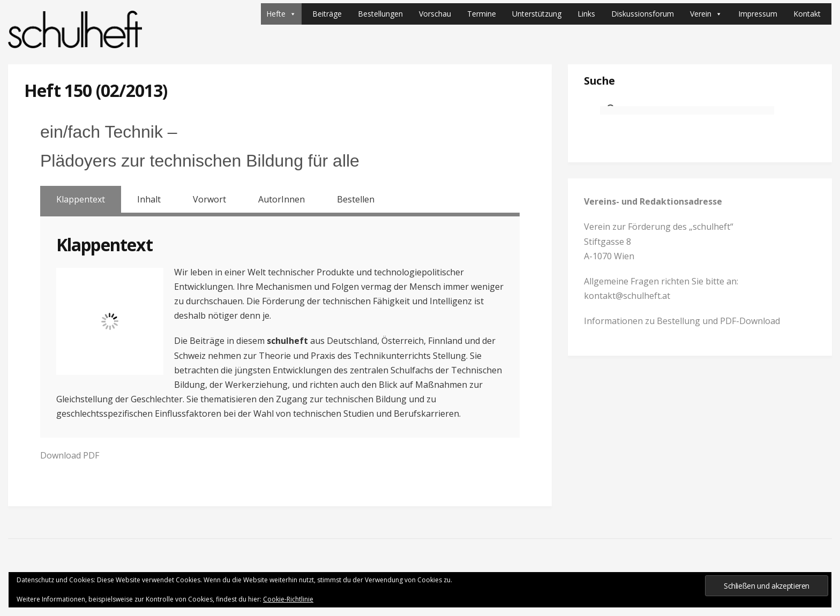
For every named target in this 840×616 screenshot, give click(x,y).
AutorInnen (282, 199)
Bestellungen (380, 14)
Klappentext (81, 199)
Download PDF (70, 455)
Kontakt (807, 14)
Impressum (758, 14)
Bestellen (356, 199)
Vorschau (435, 14)
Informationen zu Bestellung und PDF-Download (682, 321)
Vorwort (209, 199)
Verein (706, 14)
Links (586, 14)
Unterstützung (537, 14)
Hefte (281, 14)
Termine (482, 14)
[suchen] (687, 110)
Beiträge (327, 14)
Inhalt (149, 199)
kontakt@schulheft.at (627, 296)
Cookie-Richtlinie (288, 599)
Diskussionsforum (643, 14)
